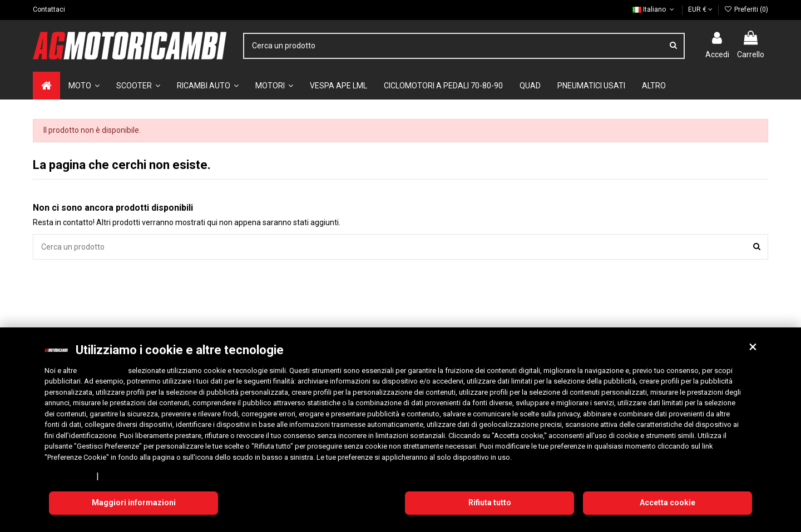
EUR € (700, 9)
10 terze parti (102, 371)
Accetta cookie (667, 503)
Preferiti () (746, 9)
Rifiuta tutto (490, 503)
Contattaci (49, 9)
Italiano (654, 9)
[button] (753, 347)
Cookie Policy (126, 476)
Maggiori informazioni (134, 503)
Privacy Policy (68, 476)
